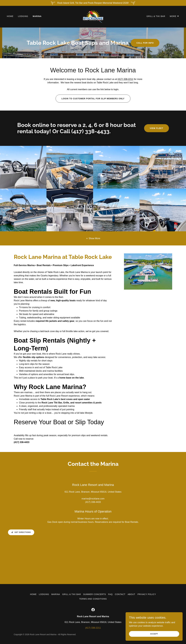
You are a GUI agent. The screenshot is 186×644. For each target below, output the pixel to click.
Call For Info (145, 43)
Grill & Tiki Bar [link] (156, 17)
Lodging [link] (23, 17)
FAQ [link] (110, 594)
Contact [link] (120, 594)
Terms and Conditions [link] (93, 599)
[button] (174, 17)
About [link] (131, 594)
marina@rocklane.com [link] (93, 499)
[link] (93, 16)
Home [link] (10, 17)
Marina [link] (37, 17)
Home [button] (33, 594)
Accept (154, 634)
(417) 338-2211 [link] (93, 628)
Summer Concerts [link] (95, 594)
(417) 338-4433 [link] (93, 502)
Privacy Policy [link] (147, 594)
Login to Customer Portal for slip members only (93, 99)
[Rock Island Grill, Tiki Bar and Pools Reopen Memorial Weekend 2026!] (93, 3)
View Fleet (156, 128)
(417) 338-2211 (125, 79)
